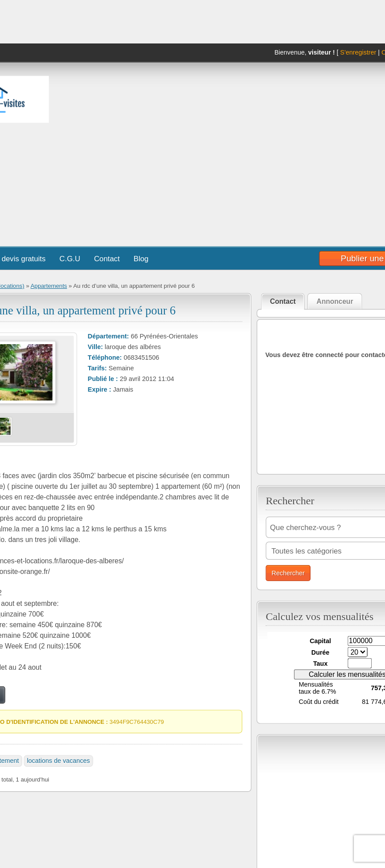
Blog (141, 258)
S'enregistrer (358, 53)
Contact (107, 258)
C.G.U (69, 258)
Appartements (48, 286)
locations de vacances (58, 761)
